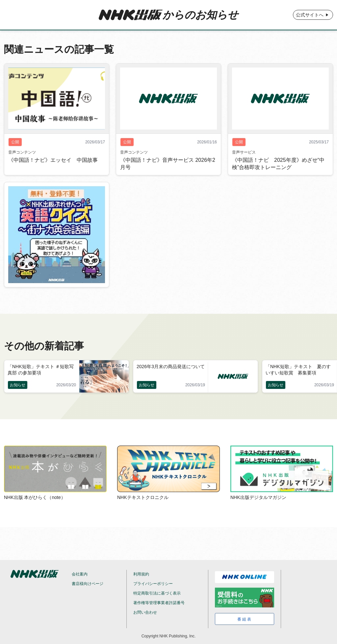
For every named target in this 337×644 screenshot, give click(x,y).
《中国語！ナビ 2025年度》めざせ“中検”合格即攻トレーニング (278, 164)
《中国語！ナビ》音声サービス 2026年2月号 (168, 164)
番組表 (245, 619)
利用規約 (141, 574)
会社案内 (80, 574)
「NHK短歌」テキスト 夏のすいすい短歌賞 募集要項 (298, 370)
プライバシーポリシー (153, 584)
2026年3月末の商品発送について (171, 366)
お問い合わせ (145, 612)
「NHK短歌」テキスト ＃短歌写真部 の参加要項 (41, 370)
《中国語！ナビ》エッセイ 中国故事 (53, 160)
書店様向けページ (88, 584)
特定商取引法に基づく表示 (157, 593)
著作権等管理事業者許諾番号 (159, 603)
